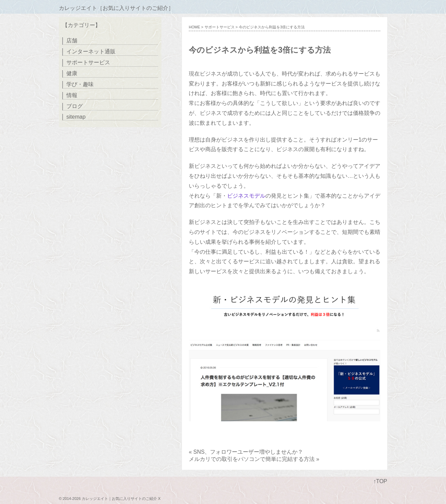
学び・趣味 (80, 84)
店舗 (72, 41)
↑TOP (380, 481)
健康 (72, 73)
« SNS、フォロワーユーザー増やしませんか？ (246, 452)
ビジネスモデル (246, 196)
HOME (194, 27)
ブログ (75, 106)
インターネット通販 (91, 51)
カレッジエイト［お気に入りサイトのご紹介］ (116, 8)
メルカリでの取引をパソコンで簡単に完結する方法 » (254, 459)
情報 (72, 95)
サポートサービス (220, 27)
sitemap (76, 117)
